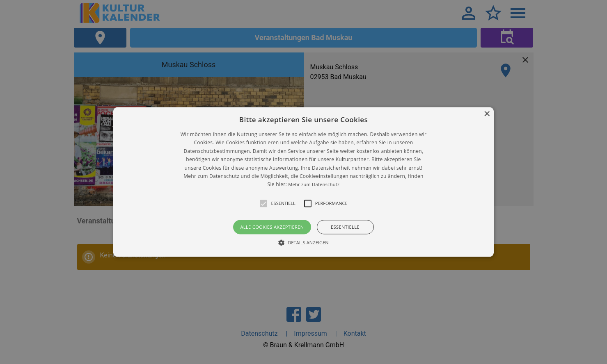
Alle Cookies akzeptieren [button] (272, 227)
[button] (303, 182)
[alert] (303, 182)
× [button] (487, 114)
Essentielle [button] (345, 227)
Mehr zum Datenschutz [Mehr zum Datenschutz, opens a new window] (314, 185)
